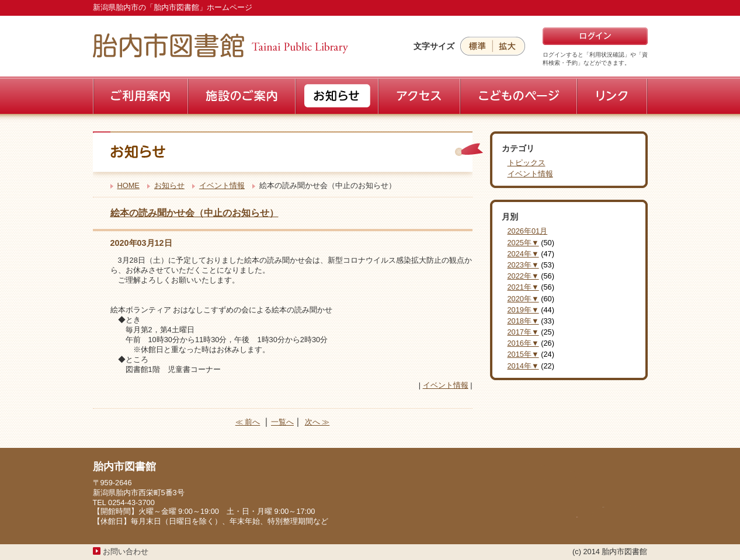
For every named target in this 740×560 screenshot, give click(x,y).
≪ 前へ (248, 422)
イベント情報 (222, 185)
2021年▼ (523, 287)
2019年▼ (523, 310)
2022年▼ (523, 276)
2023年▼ (523, 265)
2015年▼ (523, 354)
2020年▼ (523, 299)
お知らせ (169, 185)
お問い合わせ (126, 552)
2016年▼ (523, 343)
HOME (128, 185)
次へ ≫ (317, 422)
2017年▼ (523, 332)
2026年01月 (528, 231)
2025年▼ (523, 243)
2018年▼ (523, 321)
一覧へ (282, 422)
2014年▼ (523, 366)
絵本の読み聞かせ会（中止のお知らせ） (194, 213)
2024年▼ (523, 254)
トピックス (527, 163)
